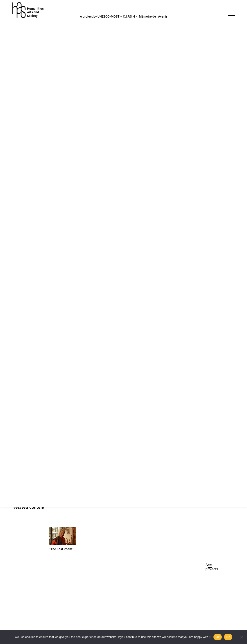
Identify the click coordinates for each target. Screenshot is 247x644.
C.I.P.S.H (129, 16)
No (228, 637)
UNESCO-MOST (109, 16)
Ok (218, 637)
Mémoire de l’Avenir (153, 16)
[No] (241, 637)
